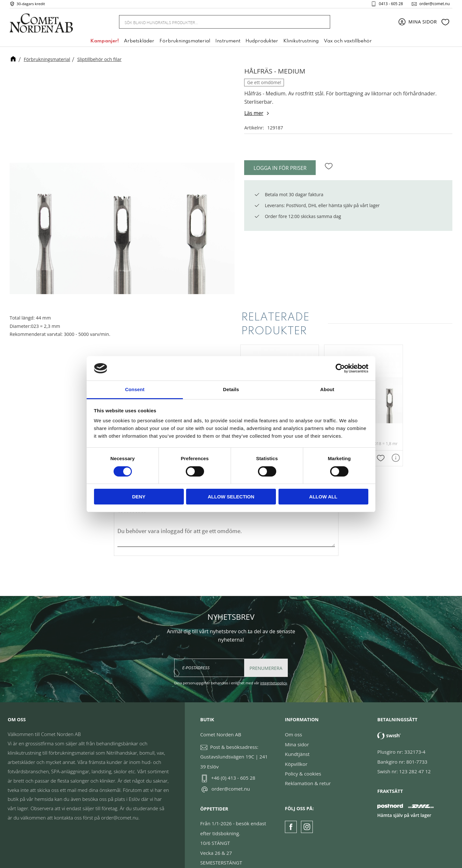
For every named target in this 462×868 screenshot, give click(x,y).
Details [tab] (231, 389)
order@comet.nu (432, 4)
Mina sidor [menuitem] (423, 23)
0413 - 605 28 (388, 4)
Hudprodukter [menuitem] (262, 43)
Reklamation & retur (308, 771)
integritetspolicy (274, 671)
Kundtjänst (297, 742)
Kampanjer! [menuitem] (104, 43)
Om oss (293, 722)
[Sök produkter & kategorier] (217, 23)
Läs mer (254, 113)
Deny (139, 497)
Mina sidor (297, 732)
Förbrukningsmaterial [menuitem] (185, 43)
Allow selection (231, 497)
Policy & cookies (303, 761)
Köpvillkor (296, 751)
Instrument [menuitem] (228, 43)
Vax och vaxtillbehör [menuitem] (348, 43)
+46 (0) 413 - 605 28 (233, 765)
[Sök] (321, 23)
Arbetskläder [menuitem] (139, 43)
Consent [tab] (135, 389)
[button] (445, 23)
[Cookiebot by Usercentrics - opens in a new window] (340, 368)
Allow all (323, 497)
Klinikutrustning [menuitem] (301, 43)
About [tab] (327, 389)
